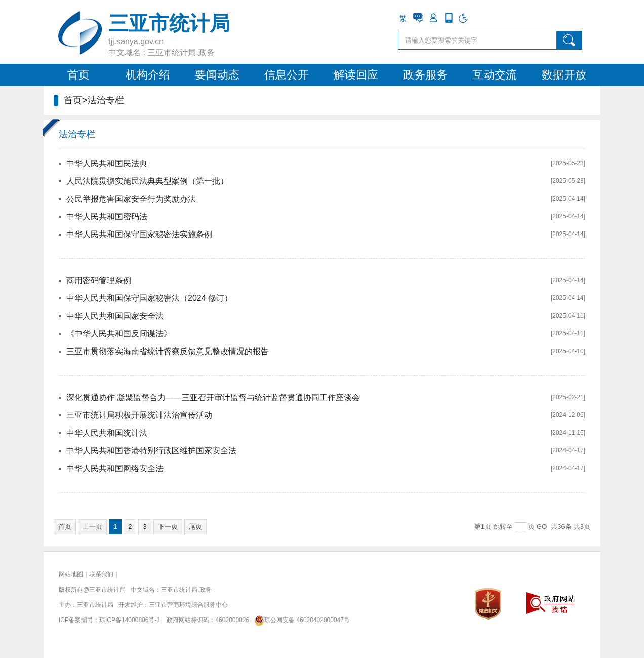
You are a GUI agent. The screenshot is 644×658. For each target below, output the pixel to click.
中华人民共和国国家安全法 (115, 316)
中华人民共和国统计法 (107, 433)
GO (542, 527)
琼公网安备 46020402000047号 (300, 620)
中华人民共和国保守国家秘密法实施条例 (139, 234)
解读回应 (356, 75)
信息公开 (287, 75)
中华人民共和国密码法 (107, 217)
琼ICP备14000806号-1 (130, 620)
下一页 (168, 527)
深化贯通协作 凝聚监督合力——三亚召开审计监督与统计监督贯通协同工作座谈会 (213, 397)
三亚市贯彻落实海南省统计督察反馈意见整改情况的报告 (168, 351)
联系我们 (101, 574)
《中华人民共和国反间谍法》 (119, 334)
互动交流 (495, 75)
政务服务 (425, 75)
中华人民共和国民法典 (107, 163)
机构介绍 (148, 75)
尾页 (195, 527)
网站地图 (71, 574)
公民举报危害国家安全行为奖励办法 (131, 199)
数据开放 (564, 75)
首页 (78, 75)
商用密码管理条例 (99, 280)
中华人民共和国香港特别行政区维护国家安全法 (151, 451)
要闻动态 (217, 75)
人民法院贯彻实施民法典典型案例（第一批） (147, 181)
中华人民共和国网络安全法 (115, 468)
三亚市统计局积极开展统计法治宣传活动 (139, 415)
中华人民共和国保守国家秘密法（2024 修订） (149, 298)
